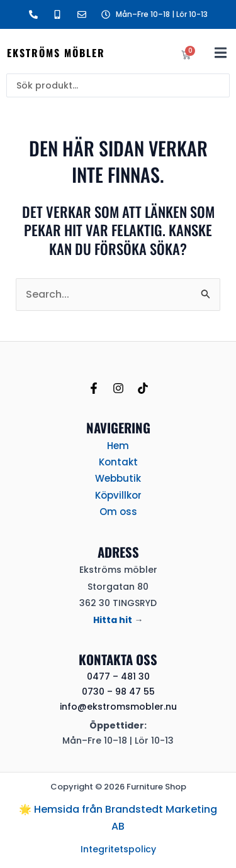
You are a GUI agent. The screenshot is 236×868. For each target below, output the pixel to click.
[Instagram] (118, 388)
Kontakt (118, 462)
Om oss (118, 512)
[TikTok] (143, 388)
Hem (118, 446)
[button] (221, 52)
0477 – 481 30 (118, 676)
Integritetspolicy (118, 849)
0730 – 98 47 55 (118, 692)
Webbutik (118, 478)
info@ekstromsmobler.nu (118, 707)
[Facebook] (94, 388)
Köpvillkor (118, 495)
